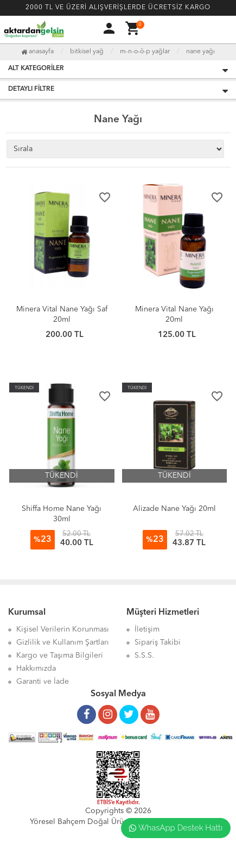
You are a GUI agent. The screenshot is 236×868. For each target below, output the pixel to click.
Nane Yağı (200, 52)
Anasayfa (37, 52)
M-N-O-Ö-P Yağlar (145, 52)
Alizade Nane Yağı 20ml (174, 509)
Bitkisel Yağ (87, 52)
